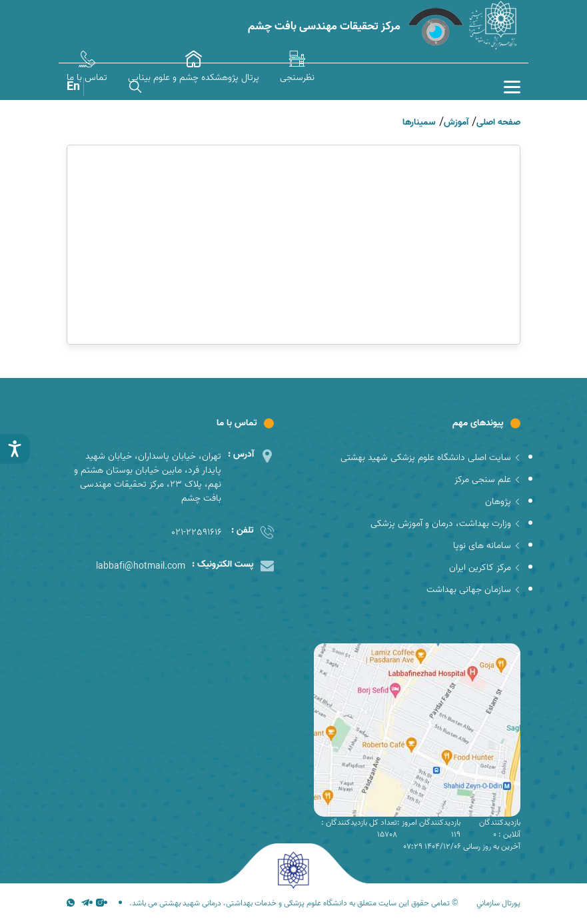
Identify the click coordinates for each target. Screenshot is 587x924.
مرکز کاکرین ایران (485, 568)
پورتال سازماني (498, 903)
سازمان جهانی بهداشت (473, 590)
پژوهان (503, 502)
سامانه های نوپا (487, 546)
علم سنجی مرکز (487, 480)
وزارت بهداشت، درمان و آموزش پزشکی (445, 524)
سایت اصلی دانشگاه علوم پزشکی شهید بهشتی (430, 458)
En (73, 87)
